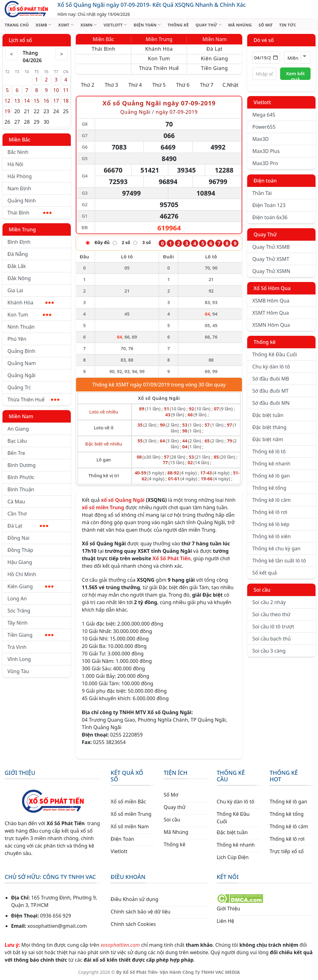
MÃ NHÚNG (240, 25)
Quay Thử (265, 234)
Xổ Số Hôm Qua (272, 288)
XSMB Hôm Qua (271, 301)
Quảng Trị (19, 387)
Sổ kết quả (264, 573)
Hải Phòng (20, 176)
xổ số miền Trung (103, 507)
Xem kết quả (295, 75)
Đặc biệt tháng (269, 427)
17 (56, 101)
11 (66, 90)
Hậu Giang (20, 562)
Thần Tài (262, 193)
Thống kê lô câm (271, 500)
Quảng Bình (21, 351)
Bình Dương (22, 465)
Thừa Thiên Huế (33, 400)
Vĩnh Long (19, 659)
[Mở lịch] (275, 58)
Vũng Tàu (18, 671)
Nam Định (19, 188)
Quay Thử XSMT (271, 259)
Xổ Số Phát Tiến (172, 558)
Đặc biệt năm (268, 439)
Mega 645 (264, 115)
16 (46, 101)
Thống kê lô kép (271, 524)
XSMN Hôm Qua (271, 325)
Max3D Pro (265, 163)
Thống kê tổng (269, 488)
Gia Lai (15, 290)
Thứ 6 (183, 85)
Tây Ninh (18, 623)
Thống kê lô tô (269, 451)
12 (7, 101)
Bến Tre (16, 453)
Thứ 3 (111, 85)
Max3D (260, 139)
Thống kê (264, 342)
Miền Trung (22, 229)
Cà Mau (16, 502)
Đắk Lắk (17, 266)
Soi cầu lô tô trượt (273, 626)
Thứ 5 (159, 85)
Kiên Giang (30, 586)
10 (56, 90)
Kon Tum (29, 315)
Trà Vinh (17, 647)
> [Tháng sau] (62, 54)
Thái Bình (30, 213)
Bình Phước (21, 477)
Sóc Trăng (19, 611)
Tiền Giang (30, 635)
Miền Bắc (20, 140)
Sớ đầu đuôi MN (271, 403)
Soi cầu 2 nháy (269, 602)
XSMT (66, 25)
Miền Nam (21, 416)
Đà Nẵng (18, 254)
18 (66, 101)
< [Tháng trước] (11, 54)
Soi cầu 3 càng (269, 651)
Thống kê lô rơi (270, 512)
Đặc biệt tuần (268, 415)
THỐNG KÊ (178, 25)
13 (17, 101)
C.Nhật (230, 85)
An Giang (18, 429)
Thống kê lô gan (271, 476)
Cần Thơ (17, 514)
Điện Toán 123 (269, 205)
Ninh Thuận (21, 327)
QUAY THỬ (209, 25)
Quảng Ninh (22, 201)
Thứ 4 (135, 85)
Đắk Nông (19, 278)
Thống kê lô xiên (271, 536)
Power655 (264, 127)
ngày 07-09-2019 (177, 112)
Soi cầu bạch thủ (271, 639)
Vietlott (262, 102)
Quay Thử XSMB (271, 247)
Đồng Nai (18, 538)
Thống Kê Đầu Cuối (275, 354)
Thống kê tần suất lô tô (279, 561)
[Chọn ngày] (266, 58)
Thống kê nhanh (271, 464)
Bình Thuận (21, 489)
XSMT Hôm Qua (270, 313)
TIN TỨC (288, 25)
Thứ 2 (87, 85)
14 (27, 101)
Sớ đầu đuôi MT (270, 391)
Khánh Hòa (31, 303)
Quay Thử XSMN (271, 271)
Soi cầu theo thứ (271, 614)
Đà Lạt (28, 526)
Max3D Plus (266, 151)
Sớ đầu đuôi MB (270, 379)
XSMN (89, 25)
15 (37, 101)
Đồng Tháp (20, 550)
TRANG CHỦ (17, 25)
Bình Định (19, 242)
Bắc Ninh (18, 152)
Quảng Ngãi (21, 375)
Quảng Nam (22, 363)
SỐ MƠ (266, 25)
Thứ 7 (207, 85)
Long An (17, 599)
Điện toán (265, 181)
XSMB (44, 25)
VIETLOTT (115, 25)
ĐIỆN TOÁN (147, 25)
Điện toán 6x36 (270, 217)
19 (7, 111)
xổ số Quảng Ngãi (123, 500)
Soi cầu (262, 590)
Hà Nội (15, 164)
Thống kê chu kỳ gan (276, 548)
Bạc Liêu (17, 441)
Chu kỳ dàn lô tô (271, 367)
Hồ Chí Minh (22, 574)
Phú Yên (17, 339)
